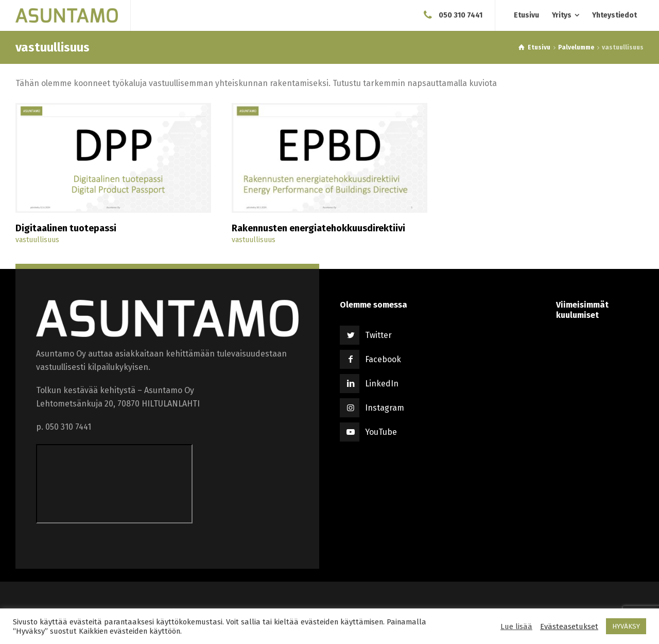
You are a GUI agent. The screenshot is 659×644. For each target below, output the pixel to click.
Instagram (385, 408)
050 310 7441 (461, 15)
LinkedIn (382, 384)
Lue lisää (516, 626)
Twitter (378, 335)
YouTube (381, 432)
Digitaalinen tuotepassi (66, 228)
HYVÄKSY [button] (626, 626)
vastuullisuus (37, 240)
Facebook (383, 359)
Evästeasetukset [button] (569, 626)
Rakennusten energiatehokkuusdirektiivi (318, 228)
